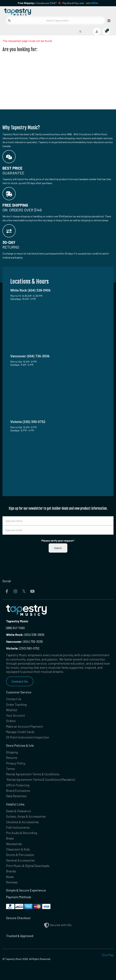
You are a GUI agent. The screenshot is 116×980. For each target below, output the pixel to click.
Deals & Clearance (19, 811)
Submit (58, 548)
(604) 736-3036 (24, 642)
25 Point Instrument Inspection (28, 737)
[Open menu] (108, 20)
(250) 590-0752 (23, 648)
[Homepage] (30, 11)
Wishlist (12, 710)
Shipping (12, 752)
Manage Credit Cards (20, 732)
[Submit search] (9, 21)
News (10, 877)
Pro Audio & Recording (22, 833)
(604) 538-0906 (25, 635)
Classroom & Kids (18, 849)
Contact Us (20, 681)
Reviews (12, 882)
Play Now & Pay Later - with (80, 3)
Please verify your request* (58, 541)
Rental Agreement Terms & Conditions (33, 774)
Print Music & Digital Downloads (28, 866)
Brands (11, 871)
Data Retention (16, 796)
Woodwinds (14, 844)
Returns (12, 758)
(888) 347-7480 (15, 628)
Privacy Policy (16, 763)
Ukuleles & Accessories (22, 822)
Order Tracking (16, 705)
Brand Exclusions (18, 791)
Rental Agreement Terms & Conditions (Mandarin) (41, 780)
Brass (10, 838)
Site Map (108, 955)
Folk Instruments (18, 827)
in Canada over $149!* (37, 3)
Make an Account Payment (24, 726)
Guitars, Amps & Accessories (26, 816)
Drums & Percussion (20, 855)
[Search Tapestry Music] (56, 20)
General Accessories (20, 860)
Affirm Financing (18, 785)
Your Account (15, 715)
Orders (11, 721)
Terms (10, 769)
